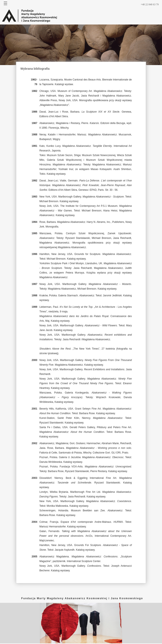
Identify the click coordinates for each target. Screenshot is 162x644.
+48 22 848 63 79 (150, 4)
